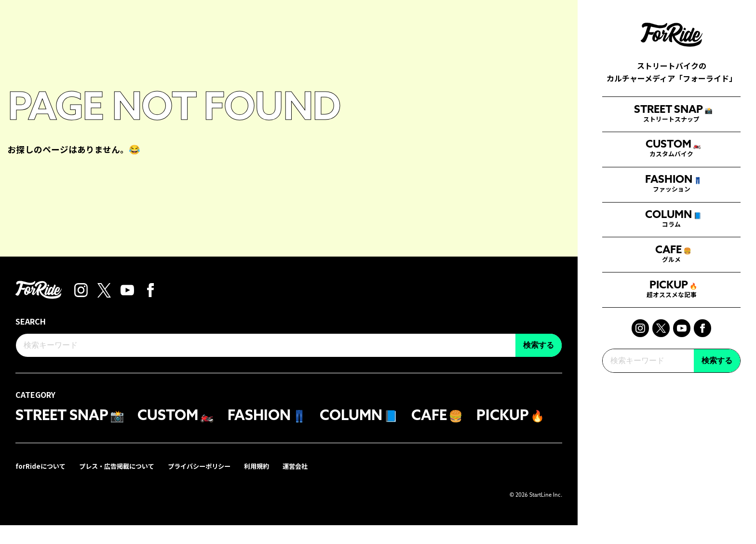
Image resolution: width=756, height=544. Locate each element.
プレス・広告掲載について (122, 485)
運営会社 (311, 485)
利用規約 (271, 485)
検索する (717, 430)
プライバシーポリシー (210, 485)
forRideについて (42, 485)
